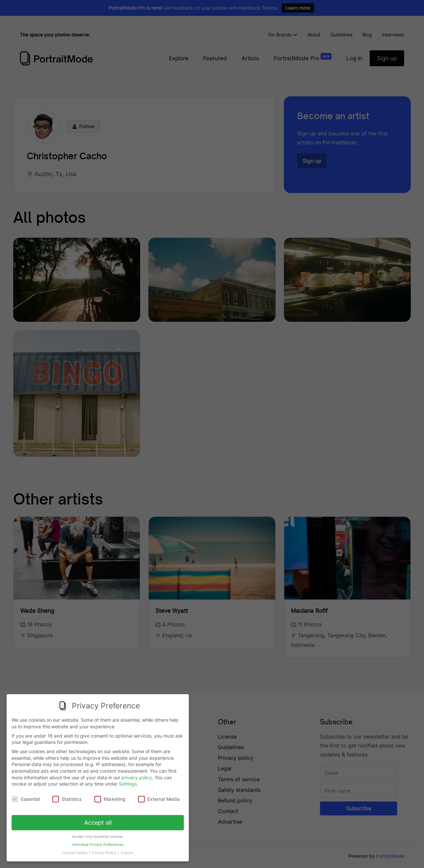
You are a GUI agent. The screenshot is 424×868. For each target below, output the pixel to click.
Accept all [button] (98, 822)
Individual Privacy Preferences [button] (98, 843)
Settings (128, 784)
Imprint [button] (126, 851)
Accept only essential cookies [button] (98, 835)
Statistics (67, 799)
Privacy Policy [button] (104, 851)
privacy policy (137, 777)
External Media (158, 799)
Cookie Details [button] (76, 851)
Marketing (110, 799)
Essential (26, 799)
